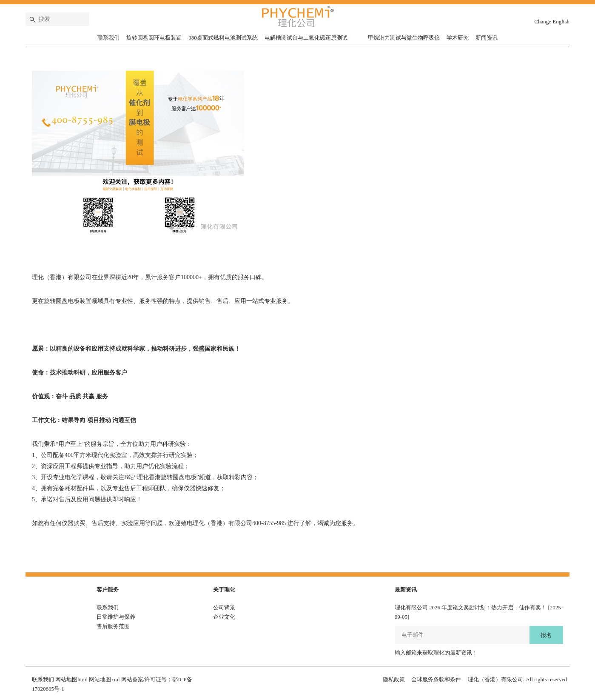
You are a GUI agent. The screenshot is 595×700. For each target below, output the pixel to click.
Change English (552, 21)
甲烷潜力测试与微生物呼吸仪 (404, 38)
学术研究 (458, 38)
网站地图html (71, 679)
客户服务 (108, 590)
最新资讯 (406, 590)
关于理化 (224, 590)
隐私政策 (394, 679)
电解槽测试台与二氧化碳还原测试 (306, 38)
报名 (546, 635)
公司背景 (224, 607)
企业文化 (224, 617)
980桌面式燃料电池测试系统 (223, 38)
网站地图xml (104, 679)
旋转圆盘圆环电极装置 (154, 38)
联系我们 (108, 38)
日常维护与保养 (116, 617)
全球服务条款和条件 (436, 679)
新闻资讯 (487, 38)
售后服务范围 (113, 626)
